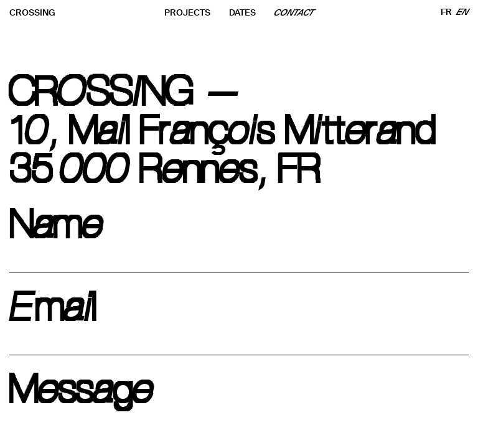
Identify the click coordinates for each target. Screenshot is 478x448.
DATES (242, 13)
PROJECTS (187, 13)
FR (446, 12)
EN (463, 12)
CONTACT (294, 13)
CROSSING (32, 13)
